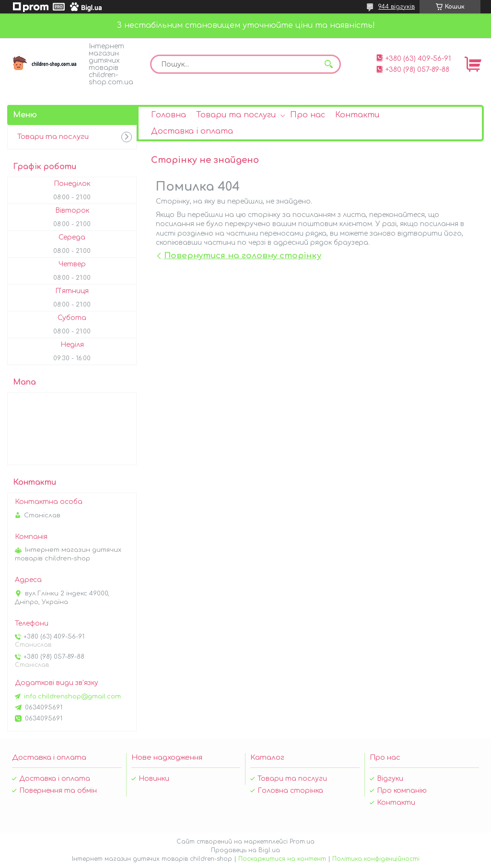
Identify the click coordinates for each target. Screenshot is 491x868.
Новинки (154, 779)
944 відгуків (397, 7)
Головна (169, 115)
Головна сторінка (290, 791)
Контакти (357, 115)
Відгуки (390, 779)
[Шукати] (329, 64)
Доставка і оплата (192, 131)
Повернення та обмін (58, 791)
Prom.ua (302, 842)
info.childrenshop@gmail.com (72, 697)
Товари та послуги (236, 115)
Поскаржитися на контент (282, 859)
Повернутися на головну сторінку (243, 256)
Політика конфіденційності (376, 859)
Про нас (308, 115)
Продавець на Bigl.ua (245, 850)
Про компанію (402, 791)
